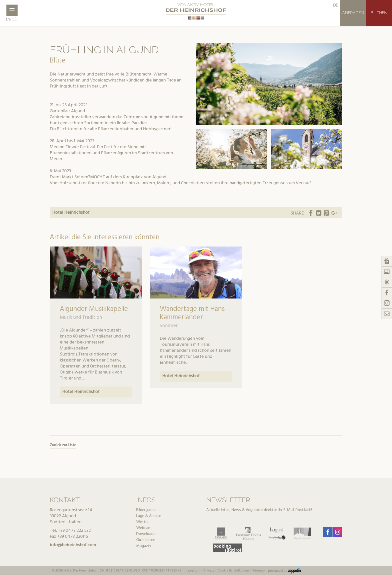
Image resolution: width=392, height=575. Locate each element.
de (335, 5)
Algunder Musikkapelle (94, 309)
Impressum (192, 571)
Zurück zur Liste (63, 445)
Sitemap (258, 571)
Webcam (144, 528)
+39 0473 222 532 (74, 531)
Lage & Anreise (149, 516)
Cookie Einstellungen (233, 571)
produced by (284, 571)
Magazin (143, 546)
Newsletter (228, 500)
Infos (146, 500)
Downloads (146, 534)
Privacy (209, 571)
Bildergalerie (146, 510)
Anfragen (353, 13)
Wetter (142, 522)
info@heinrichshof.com (73, 545)
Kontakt (65, 500)
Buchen (379, 13)
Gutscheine (146, 540)
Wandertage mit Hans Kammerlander (192, 313)
